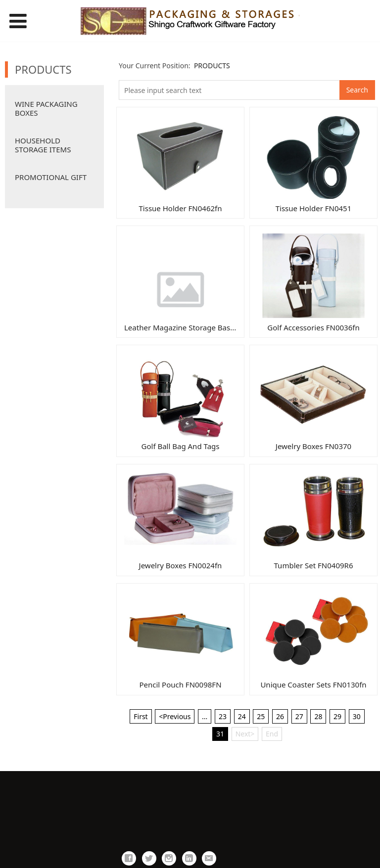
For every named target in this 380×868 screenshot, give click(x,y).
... (205, 716)
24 (242, 716)
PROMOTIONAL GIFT (51, 177)
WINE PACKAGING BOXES (46, 108)
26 (280, 716)
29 (337, 716)
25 (261, 716)
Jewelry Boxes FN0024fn (181, 565)
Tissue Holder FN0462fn (181, 208)
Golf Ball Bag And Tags (181, 446)
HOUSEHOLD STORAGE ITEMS (43, 145)
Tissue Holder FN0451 (314, 208)
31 (220, 734)
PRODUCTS (212, 66)
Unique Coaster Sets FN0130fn (313, 685)
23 (223, 716)
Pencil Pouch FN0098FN (180, 685)
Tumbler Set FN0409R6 (314, 565)
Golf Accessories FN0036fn (313, 327)
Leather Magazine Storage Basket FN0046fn (200, 327)
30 (357, 716)
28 (318, 716)
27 (299, 716)
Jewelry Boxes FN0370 (313, 446)
